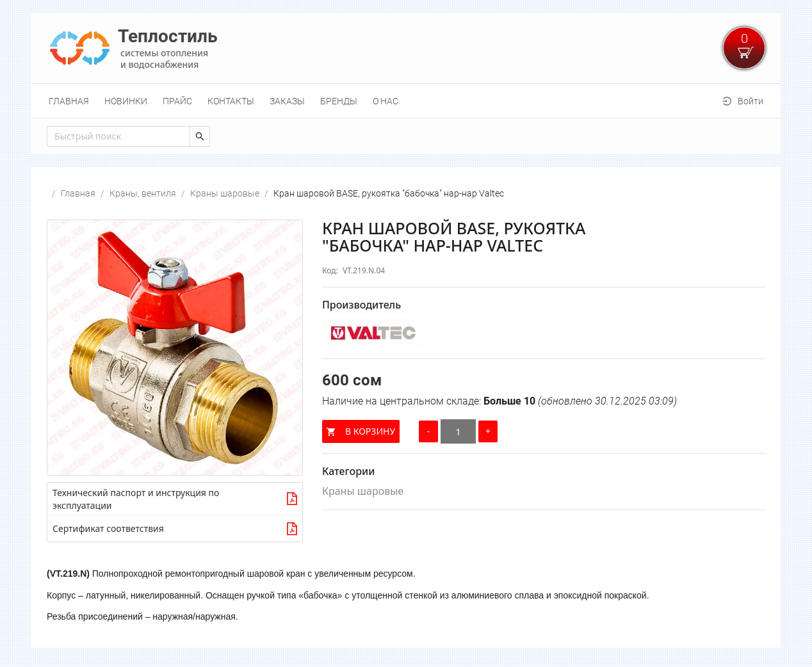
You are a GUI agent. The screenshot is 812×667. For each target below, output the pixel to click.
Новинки (126, 101)
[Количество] (458, 431)
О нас (386, 101)
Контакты (231, 101)
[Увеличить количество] (488, 431)
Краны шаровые (225, 193)
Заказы (287, 101)
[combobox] (118, 136)
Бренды (339, 101)
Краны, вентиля (143, 193)
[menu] (406, 101)
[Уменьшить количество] (428, 431)
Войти (751, 101)
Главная (69, 101)
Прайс (177, 101)
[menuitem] (69, 101)
